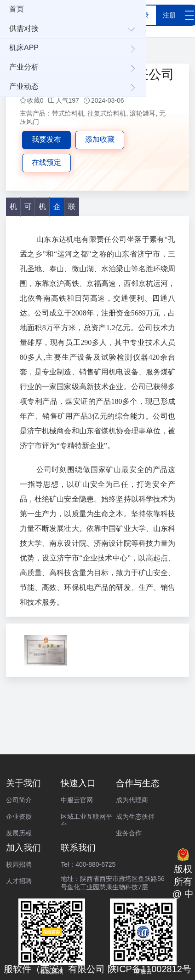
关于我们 (23, 783)
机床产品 (13, 209)
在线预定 (46, 162)
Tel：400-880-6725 (88, 864)
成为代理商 (132, 800)
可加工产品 (28, 209)
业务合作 (129, 833)
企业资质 (19, 817)
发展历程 (19, 833)
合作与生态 (138, 783)
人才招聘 (19, 881)
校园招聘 (19, 864)
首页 (17, 9)
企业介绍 (57, 209)
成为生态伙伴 (135, 817)
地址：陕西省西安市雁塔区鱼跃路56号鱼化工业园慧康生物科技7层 (113, 881)
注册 (169, 15)
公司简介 (19, 800)
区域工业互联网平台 (86, 819)
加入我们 (23, 848)
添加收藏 (100, 139)
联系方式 (72, 209)
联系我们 (78, 848)
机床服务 (42, 209)
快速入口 (78, 783)
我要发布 (46, 139)
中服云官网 (77, 800)
